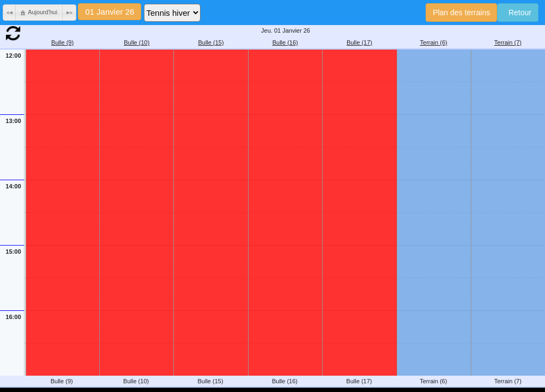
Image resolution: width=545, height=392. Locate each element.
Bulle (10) (137, 42)
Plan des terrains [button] (461, 13)
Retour (518, 13)
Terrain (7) (508, 42)
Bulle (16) (285, 42)
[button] (10, 13)
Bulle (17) (359, 42)
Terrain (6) (434, 42)
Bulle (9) (62, 42)
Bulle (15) (211, 42)
